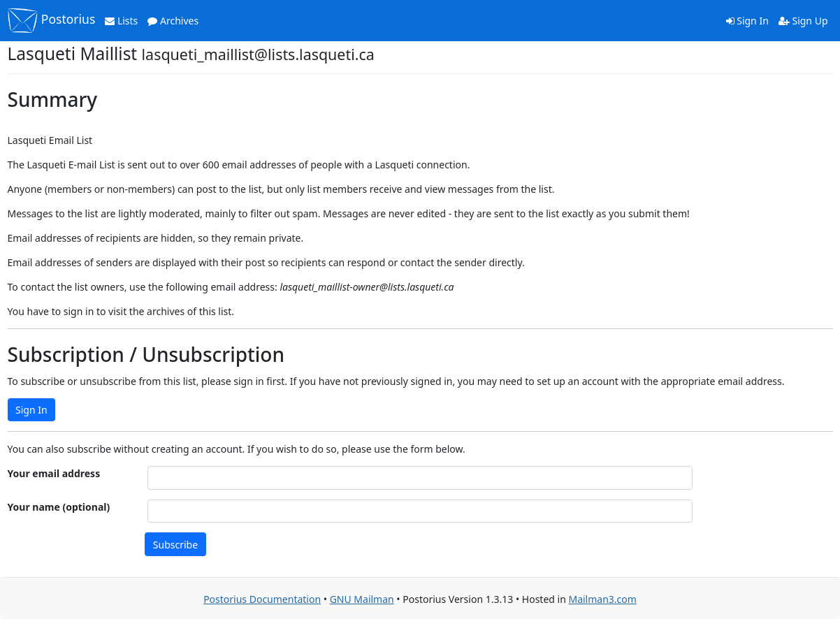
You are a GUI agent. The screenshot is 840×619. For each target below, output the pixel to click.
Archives (173, 21)
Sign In (747, 21)
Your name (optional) (59, 507)
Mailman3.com (602, 599)
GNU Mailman (362, 599)
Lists (121, 21)
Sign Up (803, 21)
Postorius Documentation (262, 599)
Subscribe (175, 545)
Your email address (54, 473)
